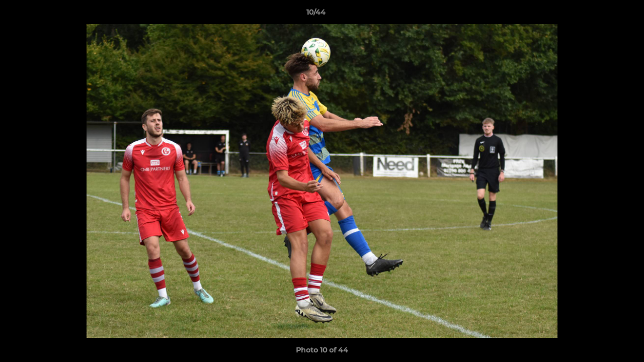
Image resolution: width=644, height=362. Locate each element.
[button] (602, 15)
